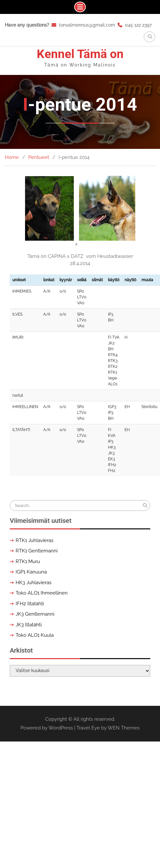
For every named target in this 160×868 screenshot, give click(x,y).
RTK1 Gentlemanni (37, 551)
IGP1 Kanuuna (31, 572)
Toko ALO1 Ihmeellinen (42, 593)
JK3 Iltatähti (29, 625)
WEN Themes (124, 728)
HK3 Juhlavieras (33, 583)
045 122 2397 (138, 25)
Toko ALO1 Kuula (35, 635)
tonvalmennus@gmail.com (87, 25)
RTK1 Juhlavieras (34, 540)
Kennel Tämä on (80, 54)
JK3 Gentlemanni (35, 614)
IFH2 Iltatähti (30, 604)
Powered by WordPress (47, 728)
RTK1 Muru (28, 561)
